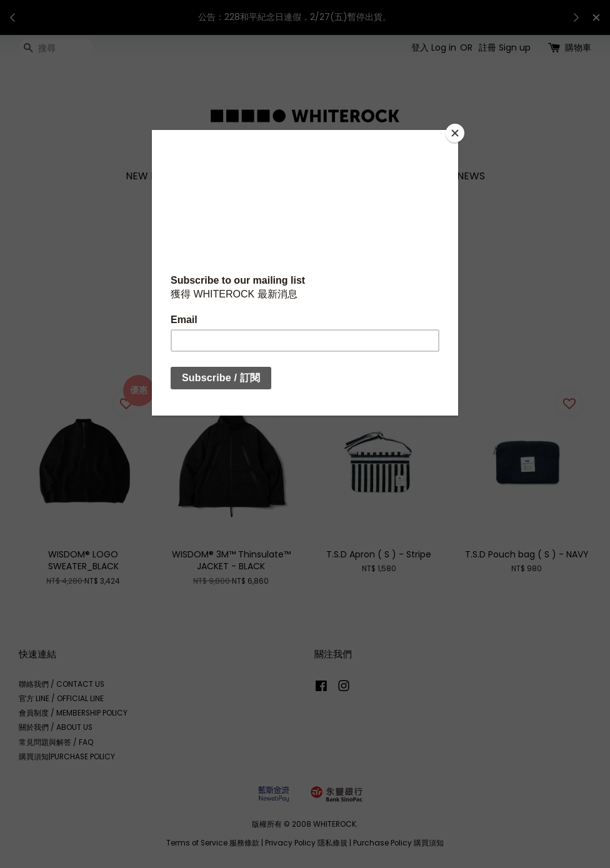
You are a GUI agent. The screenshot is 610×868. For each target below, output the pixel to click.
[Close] (455, 133)
